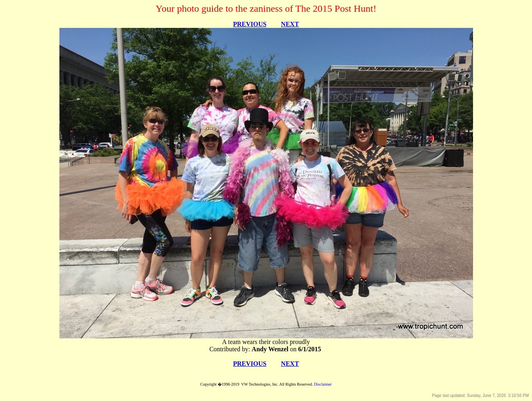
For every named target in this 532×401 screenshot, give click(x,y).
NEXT (290, 24)
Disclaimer (323, 384)
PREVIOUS (250, 24)
